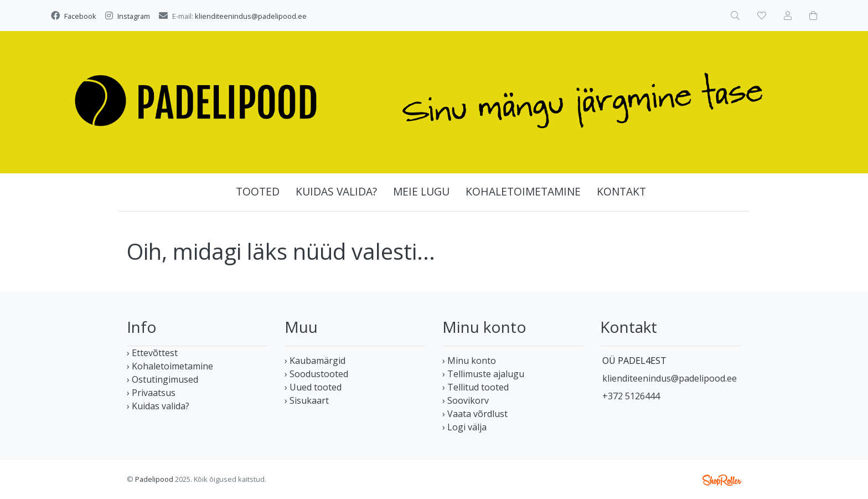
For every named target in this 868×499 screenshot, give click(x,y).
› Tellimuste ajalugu (483, 374)
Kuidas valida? (336, 191)
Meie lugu (421, 191)
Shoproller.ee (722, 480)
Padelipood (154, 479)
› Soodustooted (316, 374)
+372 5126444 (631, 396)
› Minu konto (469, 361)
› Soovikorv (466, 400)
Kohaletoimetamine (523, 191)
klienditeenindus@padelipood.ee (251, 16)
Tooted (258, 191)
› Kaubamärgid (315, 361)
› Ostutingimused (162, 379)
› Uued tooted (313, 387)
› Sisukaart (307, 400)
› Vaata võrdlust (475, 414)
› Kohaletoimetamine (170, 366)
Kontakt (621, 191)
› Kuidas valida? (158, 406)
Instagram (134, 16)
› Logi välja (464, 427)
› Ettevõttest (152, 353)
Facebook (80, 16)
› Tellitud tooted (476, 387)
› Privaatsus (151, 393)
